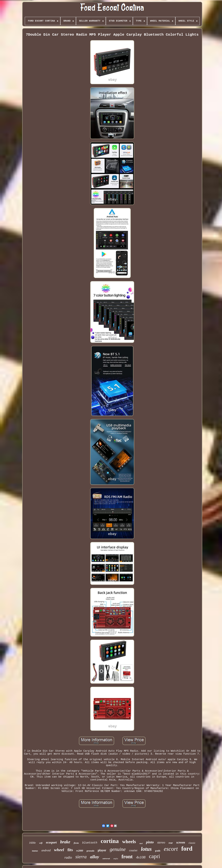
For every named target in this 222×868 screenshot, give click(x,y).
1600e (32, 843)
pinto (150, 842)
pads (158, 851)
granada (90, 851)
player (102, 850)
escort (171, 849)
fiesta (76, 843)
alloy (95, 857)
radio (68, 857)
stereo (161, 842)
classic (192, 843)
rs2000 (80, 851)
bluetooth (90, 843)
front (127, 856)
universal (106, 858)
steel (141, 843)
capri (155, 856)
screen (181, 842)
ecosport (51, 842)
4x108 (141, 857)
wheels (129, 842)
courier (133, 850)
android (46, 850)
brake (65, 842)
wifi (41, 843)
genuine (118, 849)
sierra (81, 857)
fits (70, 850)
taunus (35, 851)
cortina (110, 841)
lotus (146, 849)
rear (171, 843)
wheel (59, 850)
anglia (116, 858)
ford (187, 849)
